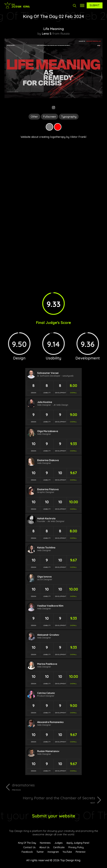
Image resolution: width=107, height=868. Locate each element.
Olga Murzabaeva (48, 431)
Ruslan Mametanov (48, 751)
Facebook (27, 852)
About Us (44, 847)
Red (58, 127)
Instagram (53, 852)
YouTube (67, 852)
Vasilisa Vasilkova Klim (50, 606)
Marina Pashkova (47, 664)
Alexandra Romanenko (50, 722)
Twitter (40, 852)
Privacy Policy (76, 847)
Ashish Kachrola (46, 518)
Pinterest (81, 852)
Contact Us (29, 847)
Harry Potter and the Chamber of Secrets (50, 800)
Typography (69, 117)
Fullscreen (50, 117)
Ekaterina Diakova (48, 460)
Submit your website (54, 816)
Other (34, 117)
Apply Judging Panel (78, 843)
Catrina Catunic (46, 693)
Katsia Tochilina (46, 548)
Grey (49, 127)
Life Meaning (54, 29)
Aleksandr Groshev (48, 635)
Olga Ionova (44, 577)
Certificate (59, 847)
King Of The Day (27, 843)
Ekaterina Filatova (48, 489)
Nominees (45, 843)
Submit (95, 5)
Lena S (47, 34)
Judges (59, 843)
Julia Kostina (45, 402)
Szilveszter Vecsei (48, 373)
